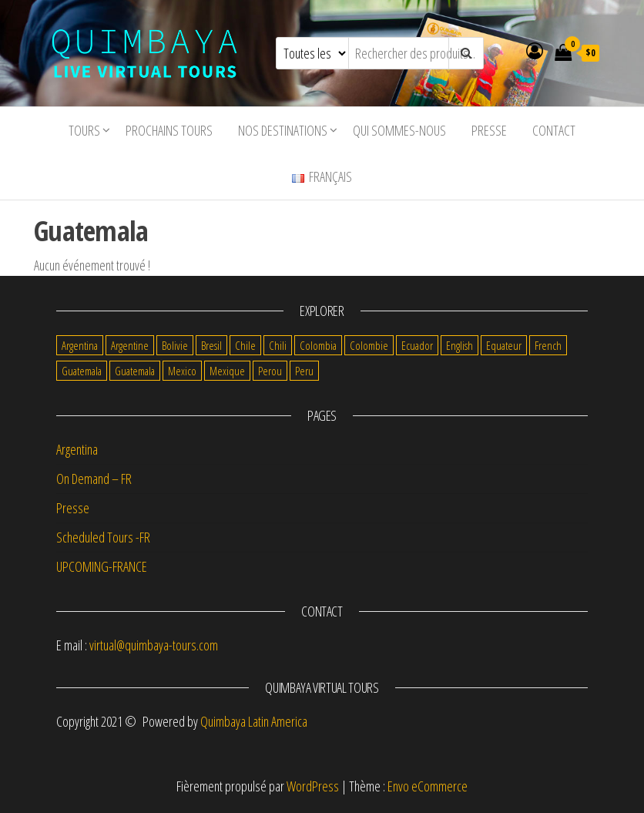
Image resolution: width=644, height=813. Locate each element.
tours (84, 130)
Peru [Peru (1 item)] (304, 371)
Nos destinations (283, 130)
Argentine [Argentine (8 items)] (130, 345)
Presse (489, 130)
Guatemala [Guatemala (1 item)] (135, 371)
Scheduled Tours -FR (103, 537)
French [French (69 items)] (548, 345)
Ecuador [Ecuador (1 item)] (417, 345)
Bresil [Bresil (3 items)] (211, 345)
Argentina (77, 449)
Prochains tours (169, 130)
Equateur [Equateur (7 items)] (504, 345)
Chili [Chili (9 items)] (278, 345)
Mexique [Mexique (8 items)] (227, 371)
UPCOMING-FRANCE (102, 566)
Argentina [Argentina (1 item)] (80, 345)
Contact (554, 130)
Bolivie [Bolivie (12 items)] (175, 345)
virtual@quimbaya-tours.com (154, 645)
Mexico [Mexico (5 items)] (182, 371)
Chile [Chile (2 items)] (245, 345)
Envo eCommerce (428, 786)
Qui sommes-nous (399, 130)
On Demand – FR (94, 479)
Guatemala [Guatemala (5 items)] (82, 371)
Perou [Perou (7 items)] (270, 371)
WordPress (313, 786)
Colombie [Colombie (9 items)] (369, 345)
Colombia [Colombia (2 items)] (318, 345)
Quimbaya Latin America (254, 721)
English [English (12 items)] (460, 345)
